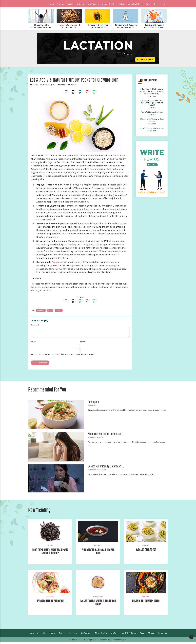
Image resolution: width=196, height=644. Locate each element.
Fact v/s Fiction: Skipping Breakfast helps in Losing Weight (152, 105)
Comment (35, 327)
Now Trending (86, 635)
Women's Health (95, 439)
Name (34, 343)
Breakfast (93, 407)
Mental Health (101, 635)
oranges (41, 312)
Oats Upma (93, 404)
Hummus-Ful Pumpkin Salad (146, 603)
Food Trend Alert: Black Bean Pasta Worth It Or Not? (50, 554)
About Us (41, 635)
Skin (50, 312)
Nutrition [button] (81, 4)
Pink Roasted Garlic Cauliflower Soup (98, 554)
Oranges (56, 264)
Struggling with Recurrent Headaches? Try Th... (126, 27)
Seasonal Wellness (97, 472)
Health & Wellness (129, 635)
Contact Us (162, 635)
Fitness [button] (156, 4)
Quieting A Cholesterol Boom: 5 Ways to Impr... (154, 26)
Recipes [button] (70, 4)
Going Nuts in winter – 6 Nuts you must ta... (70, 26)
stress (38, 289)
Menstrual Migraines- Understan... (106, 436)
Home (52, 4)
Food (50, 548)
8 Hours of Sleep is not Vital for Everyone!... (98, 26)
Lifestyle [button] (121, 4)
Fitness (151, 635)
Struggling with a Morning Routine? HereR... (42, 27)
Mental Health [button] (108, 4)
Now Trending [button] (93, 4)
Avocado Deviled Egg (146, 552)
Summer (52, 635)
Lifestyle (114, 635)
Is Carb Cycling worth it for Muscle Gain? (98, 605)
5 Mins (67, 87)
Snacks (146, 547)
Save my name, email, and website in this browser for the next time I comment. (63, 356)
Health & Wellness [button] (135, 4)
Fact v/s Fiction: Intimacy (152, 114)
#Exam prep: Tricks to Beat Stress (152, 122)
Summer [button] (61, 4)
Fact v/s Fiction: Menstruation (152, 130)
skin (56, 239)
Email (83, 343)
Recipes (98, 548)
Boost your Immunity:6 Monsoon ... (106, 468)
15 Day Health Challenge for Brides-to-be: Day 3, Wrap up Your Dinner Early (152, 93)
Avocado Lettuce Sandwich (50, 603)
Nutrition (98, 599)
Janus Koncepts (120, 642)
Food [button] (148, 4)
